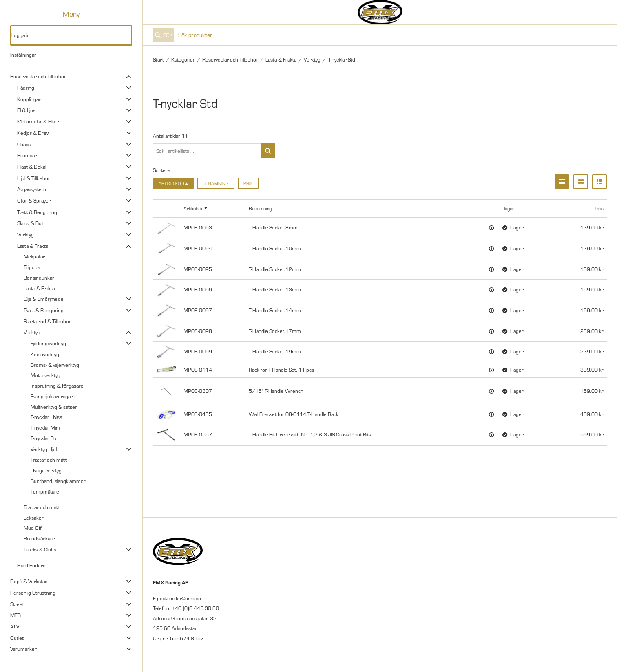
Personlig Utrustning (33, 593)
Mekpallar (34, 256)
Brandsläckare (39, 538)
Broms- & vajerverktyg (55, 365)
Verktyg (25, 234)
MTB (15, 615)
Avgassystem (32, 189)
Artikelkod (194, 208)
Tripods (32, 267)
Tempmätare (45, 491)
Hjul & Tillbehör (34, 178)
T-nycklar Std (44, 438)
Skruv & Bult (31, 223)
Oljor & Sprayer (34, 200)
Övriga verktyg (46, 470)
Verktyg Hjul (44, 449)
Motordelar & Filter (38, 121)
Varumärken (24, 649)
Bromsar (27, 155)
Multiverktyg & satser (54, 407)
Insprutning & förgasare (57, 386)
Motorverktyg (45, 375)
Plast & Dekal (32, 167)
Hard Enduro (31, 565)
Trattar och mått (49, 460)
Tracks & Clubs (40, 549)
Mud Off (33, 528)
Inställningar (23, 55)
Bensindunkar (39, 278)
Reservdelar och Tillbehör (38, 76)
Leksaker (34, 518)
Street (17, 604)
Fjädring (26, 88)
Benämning (216, 183)
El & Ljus (26, 110)
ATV (15, 626)
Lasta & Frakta (33, 246)
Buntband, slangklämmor (58, 481)
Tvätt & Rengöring (37, 212)
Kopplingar (29, 99)
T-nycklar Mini (45, 427)
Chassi (24, 144)
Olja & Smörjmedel (44, 299)
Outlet (17, 638)
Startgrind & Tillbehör (47, 321)
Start (158, 59)
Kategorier (183, 59)
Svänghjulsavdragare (53, 396)
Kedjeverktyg (45, 354)
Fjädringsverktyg (48, 343)
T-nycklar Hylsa (46, 417)
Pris (248, 183)
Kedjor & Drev (33, 133)
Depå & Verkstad (29, 581)
